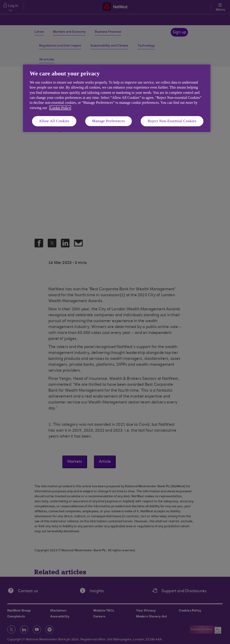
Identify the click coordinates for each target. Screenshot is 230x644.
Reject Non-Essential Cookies (172, 121)
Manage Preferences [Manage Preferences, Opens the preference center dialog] (109, 121)
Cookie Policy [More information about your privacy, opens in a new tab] (60, 108)
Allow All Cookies (54, 121)
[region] (117, 98)
